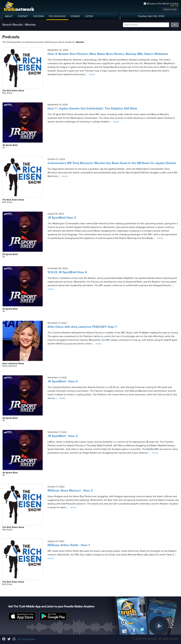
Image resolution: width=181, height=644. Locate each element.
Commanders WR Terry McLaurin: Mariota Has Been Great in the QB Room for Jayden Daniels (112, 163)
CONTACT (23, 16)
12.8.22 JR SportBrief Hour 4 (67, 272)
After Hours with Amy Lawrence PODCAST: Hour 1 (82, 327)
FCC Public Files (26, 639)
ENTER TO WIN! (170, 9)
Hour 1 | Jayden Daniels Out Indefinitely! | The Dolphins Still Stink (92, 109)
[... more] (90, 74)
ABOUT (9, 16)
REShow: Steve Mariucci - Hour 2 (70, 491)
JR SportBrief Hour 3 (62, 218)
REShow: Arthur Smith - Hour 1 (69, 545)
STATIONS (38, 16)
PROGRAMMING (57, 16)
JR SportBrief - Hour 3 (63, 381)
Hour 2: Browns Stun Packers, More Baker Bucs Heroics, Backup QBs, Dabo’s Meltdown (108, 54)
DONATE (75, 16)
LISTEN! (89, 16)
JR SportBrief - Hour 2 (63, 436)
